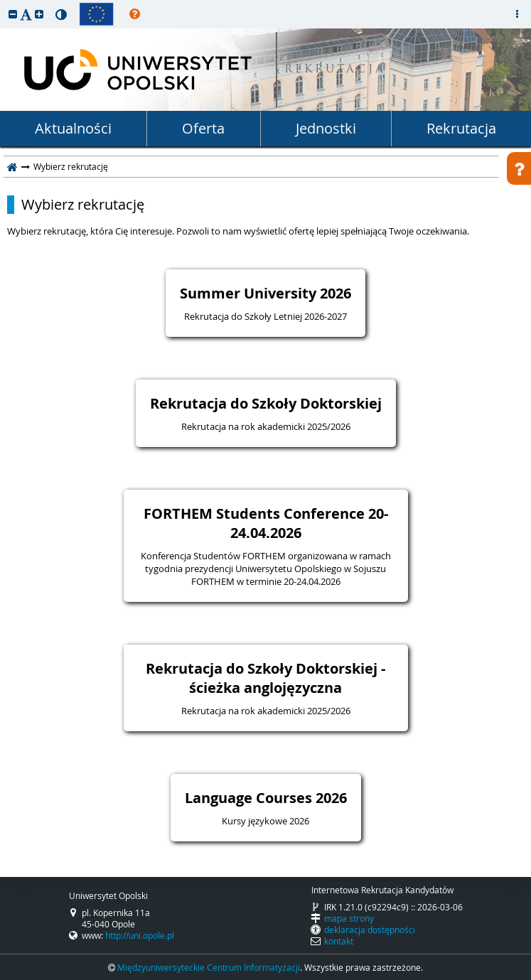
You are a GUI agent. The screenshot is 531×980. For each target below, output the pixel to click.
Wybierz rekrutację (83, 205)
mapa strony (349, 918)
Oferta (203, 128)
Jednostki (326, 128)
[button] (13, 14)
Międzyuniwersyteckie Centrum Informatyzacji (209, 967)
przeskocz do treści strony (4, 4)
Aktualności (73, 128)
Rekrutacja (461, 128)
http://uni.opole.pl (140, 935)
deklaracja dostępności (370, 930)
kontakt (339, 941)
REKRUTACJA (335, 70)
